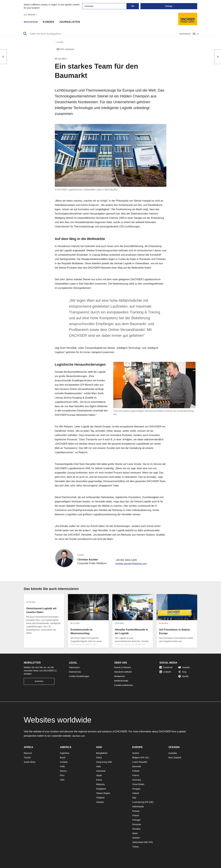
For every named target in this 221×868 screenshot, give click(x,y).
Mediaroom (32, 22)
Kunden (51, 22)
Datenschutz (75, 672)
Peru (62, 775)
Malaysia (100, 784)
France (136, 775)
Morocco (28, 753)
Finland (136, 771)
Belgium (136, 758)
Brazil (63, 758)
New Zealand (175, 758)
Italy (134, 798)
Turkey (136, 847)
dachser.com (79, 736)
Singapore (101, 789)
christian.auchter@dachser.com (133, 564)
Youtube (184, 667)
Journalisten (72, 22)
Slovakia (136, 829)
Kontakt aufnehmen (123, 685)
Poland (136, 815)
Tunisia (27, 758)
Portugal (136, 820)
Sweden (136, 838)
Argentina (65, 753)
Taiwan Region (103, 793)
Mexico (63, 771)
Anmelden (39, 681)
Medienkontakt (121, 681)
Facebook (166, 667)
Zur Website (31, 15)
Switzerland (138, 842)
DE (151, 802)
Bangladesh (102, 753)
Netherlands (138, 807)
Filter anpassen (65, 50)
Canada (64, 762)
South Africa (30, 762)
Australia (173, 753)
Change (169, 6)
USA (62, 780)
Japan (99, 775)
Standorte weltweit (123, 672)
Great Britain (138, 784)
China (99, 758)
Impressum (74, 667)
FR (143, 758)
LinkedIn (165, 672)
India (98, 766)
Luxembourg (138, 802)
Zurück (59, 43)
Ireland (136, 793)
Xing (182, 672)
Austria (136, 753)
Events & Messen (123, 667)
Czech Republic (140, 762)
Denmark (137, 766)
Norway (136, 811)
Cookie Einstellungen (79, 676)
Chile (62, 766)
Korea (99, 780)
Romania (137, 824)
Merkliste (185, 34)
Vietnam (100, 802)
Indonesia (101, 771)
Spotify (183, 676)
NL (147, 758)
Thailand (100, 798)
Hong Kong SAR (104, 762)
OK (133, 6)
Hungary (136, 789)
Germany (137, 780)
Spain (135, 833)
